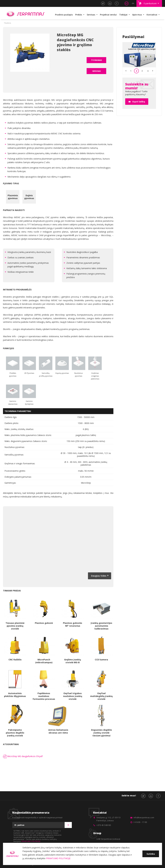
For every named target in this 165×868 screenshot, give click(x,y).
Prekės (79, 15)
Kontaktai (152, 15)
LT (127, 3)
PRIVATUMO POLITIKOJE (31, 841)
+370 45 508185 (104, 825)
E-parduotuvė (150, 3)
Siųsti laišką (139, 102)
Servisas (91, 15)
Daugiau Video (99, 576)
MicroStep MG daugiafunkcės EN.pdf (23, 756)
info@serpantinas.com (144, 818)
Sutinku (151, 854)
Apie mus (137, 15)
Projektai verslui (108, 15)
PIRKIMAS (97, 60)
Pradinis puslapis (64, 15)
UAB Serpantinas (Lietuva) (108, 839)
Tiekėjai (123, 15)
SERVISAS (96, 71)
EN (133, 3)
